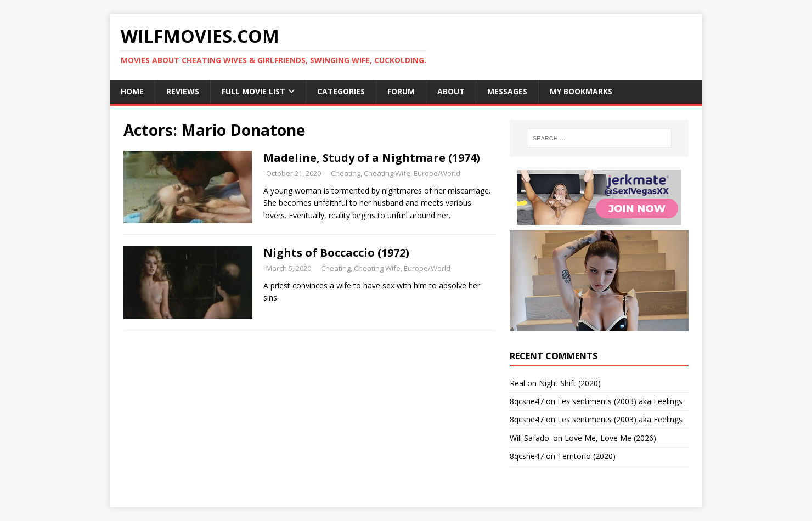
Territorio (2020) (587, 456)
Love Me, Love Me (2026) (610, 438)
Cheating (346, 173)
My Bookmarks (581, 91)
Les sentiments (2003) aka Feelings (620, 401)
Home (132, 91)
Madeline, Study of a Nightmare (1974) (372, 158)
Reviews (183, 91)
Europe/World (437, 173)
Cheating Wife (387, 173)
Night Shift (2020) (570, 383)
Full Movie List (253, 91)
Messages (507, 91)
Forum (401, 91)
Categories (341, 91)
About (451, 91)
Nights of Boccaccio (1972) (336, 253)
